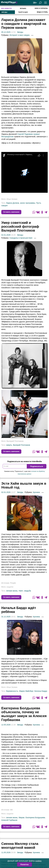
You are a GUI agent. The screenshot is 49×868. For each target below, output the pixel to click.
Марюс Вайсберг (26, 691)
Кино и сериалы (41, 8)
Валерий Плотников (22, 445)
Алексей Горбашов (9, 820)
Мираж (22, 818)
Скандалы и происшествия (21, 238)
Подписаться (37, 466)
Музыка (23, 8)
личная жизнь (12, 591)
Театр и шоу (23, 12)
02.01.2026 (6, 235)
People (13, 583)
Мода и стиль (42, 12)
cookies (38, 861)
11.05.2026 (6, 852)
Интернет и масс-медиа (19, 35)
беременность (12, 691)
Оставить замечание (11, 212)
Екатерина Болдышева (35, 818)
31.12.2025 (6, 617)
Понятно (24, 864)
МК (11, 810)
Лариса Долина (13, 203)
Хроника (36, 492)
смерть (9, 445)
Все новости (6, 8)
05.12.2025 (6, 32)
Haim (21, 591)
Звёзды (4, 12)
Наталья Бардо (41, 691)
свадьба (27, 591)
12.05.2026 (6, 725)
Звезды (20, 32)
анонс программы (28, 203)
